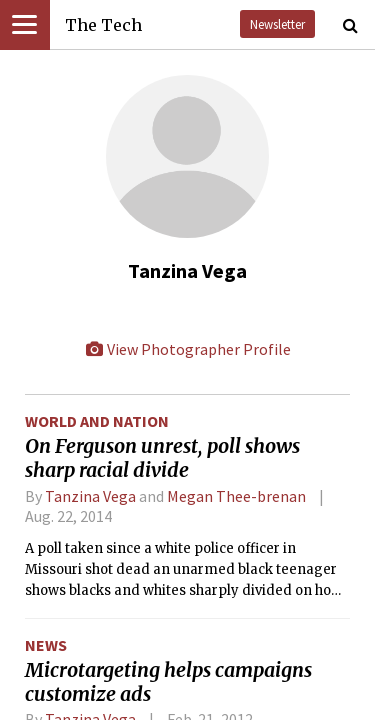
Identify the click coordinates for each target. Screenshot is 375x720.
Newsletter (277, 24)
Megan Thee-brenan (236, 496)
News (46, 645)
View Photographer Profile (188, 349)
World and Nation (97, 421)
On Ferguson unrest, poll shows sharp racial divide (162, 458)
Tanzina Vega (90, 496)
